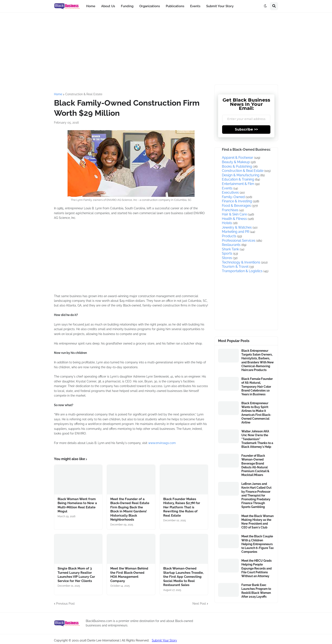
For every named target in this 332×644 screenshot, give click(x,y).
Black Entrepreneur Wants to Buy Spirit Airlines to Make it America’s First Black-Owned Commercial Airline (256, 413)
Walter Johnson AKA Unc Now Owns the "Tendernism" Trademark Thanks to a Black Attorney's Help (257, 439)
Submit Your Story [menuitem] (220, 6)
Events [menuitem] (195, 6)
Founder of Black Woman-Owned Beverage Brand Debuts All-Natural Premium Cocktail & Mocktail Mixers (255, 465)
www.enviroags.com (162, 443)
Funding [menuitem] (127, 6)
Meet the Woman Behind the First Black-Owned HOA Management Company (129, 575)
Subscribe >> (246, 129)
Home (58, 94)
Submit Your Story (164, 640)
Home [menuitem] (91, 6)
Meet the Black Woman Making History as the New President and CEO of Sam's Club (257, 522)
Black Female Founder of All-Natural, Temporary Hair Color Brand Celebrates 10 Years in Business (257, 387)
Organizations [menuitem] (150, 6)
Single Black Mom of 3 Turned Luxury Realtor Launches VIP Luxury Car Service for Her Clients (76, 575)
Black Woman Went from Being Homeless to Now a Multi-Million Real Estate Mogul (77, 505)
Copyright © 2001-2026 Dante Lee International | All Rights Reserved (101, 640)
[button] (265, 6)
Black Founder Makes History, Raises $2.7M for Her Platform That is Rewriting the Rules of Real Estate (182, 507)
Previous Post (65, 604)
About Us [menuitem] (108, 6)
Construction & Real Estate (84, 94)
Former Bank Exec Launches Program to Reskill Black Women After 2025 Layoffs (256, 591)
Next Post (199, 604)
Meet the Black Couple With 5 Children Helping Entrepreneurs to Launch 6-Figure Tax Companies (257, 544)
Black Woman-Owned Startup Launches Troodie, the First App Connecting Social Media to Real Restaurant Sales (183, 577)
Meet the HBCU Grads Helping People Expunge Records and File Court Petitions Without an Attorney (257, 568)
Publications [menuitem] (175, 6)
